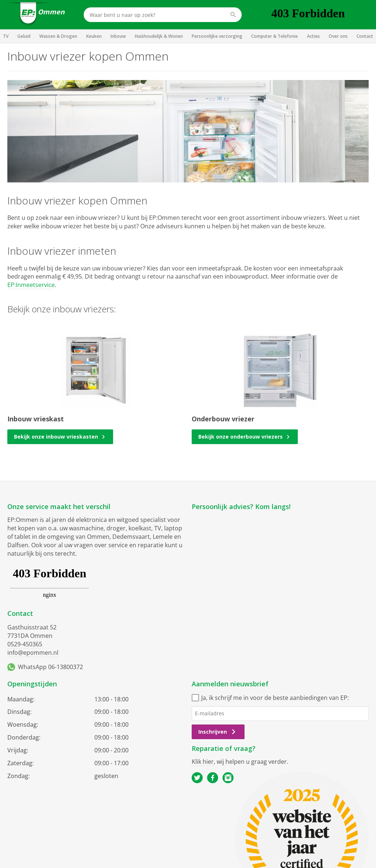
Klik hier (203, 762)
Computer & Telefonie (274, 36)
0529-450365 (25, 644)
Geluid (24, 36)
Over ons (338, 36)
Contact (365, 36)
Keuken (94, 36)
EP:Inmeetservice (31, 285)
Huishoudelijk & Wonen (159, 36)
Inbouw (118, 36)
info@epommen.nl (33, 653)
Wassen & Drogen (58, 36)
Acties (313, 36)
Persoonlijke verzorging (217, 36)
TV (6, 36)
